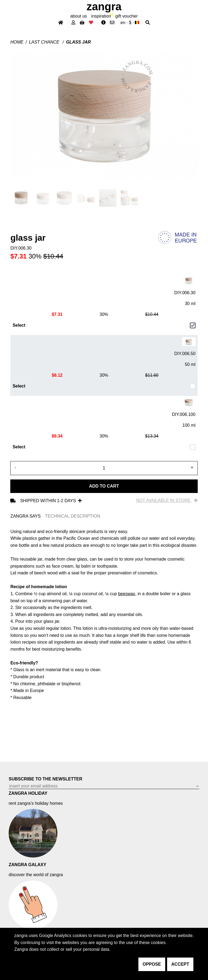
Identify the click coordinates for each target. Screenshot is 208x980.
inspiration (101, 16)
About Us (78, 16)
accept (180, 964)
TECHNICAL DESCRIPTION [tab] (73, 516)
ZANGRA (104, 6)
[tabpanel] (104, 615)
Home (17, 42)
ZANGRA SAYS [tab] (25, 516)
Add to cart (104, 486)
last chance (45, 42)
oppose (152, 964)
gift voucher (127, 16)
